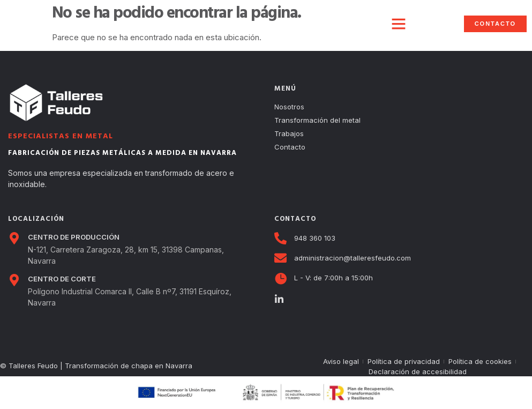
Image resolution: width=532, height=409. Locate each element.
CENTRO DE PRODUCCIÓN (74, 237)
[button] (399, 24)
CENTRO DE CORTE (62, 279)
